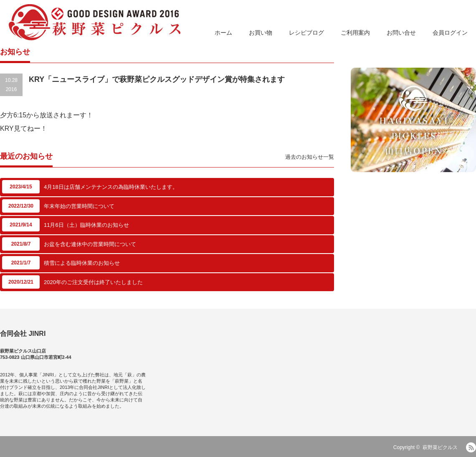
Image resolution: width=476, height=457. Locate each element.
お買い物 (261, 33)
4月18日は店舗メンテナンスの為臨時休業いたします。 (111, 187)
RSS (471, 447)
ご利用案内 (355, 33)
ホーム (223, 33)
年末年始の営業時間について (79, 206)
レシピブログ (306, 33)
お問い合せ (401, 33)
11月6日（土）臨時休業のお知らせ (86, 225)
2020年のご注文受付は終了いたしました (93, 282)
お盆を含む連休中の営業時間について (90, 244)
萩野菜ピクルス (440, 447)
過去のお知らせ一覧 (310, 157)
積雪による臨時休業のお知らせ (82, 263)
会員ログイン (450, 33)
